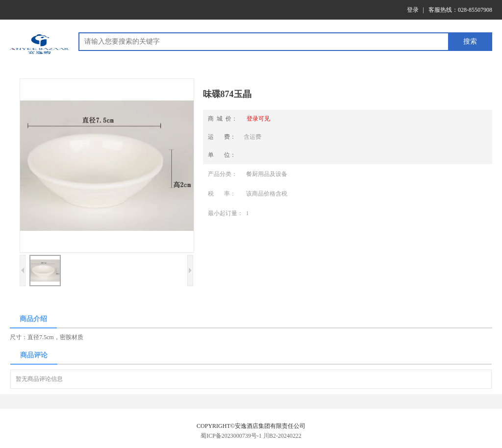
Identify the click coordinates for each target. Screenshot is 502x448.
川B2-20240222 (282, 436)
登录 (413, 10)
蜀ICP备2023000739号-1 (231, 436)
